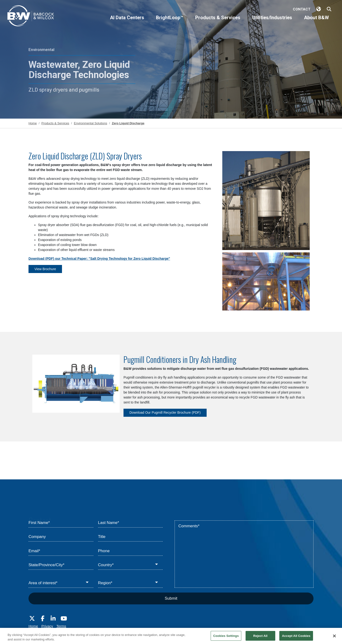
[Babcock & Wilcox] (31, 17)
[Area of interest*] (61, 583)
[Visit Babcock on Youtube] (64, 619)
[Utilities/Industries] (272, 22)
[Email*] (61, 551)
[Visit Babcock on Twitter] (32, 619)
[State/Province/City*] (61, 565)
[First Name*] (61, 523)
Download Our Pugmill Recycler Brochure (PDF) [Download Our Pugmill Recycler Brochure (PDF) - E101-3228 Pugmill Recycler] (165, 412)
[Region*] (131, 583)
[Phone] (131, 551)
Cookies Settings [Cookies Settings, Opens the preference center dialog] (226, 639)
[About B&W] (316, 22)
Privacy (47, 626)
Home (33, 626)
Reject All (260, 639)
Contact (302, 9)
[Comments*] (244, 554)
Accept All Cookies (296, 639)
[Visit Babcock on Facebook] (43, 619)
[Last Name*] (131, 523)
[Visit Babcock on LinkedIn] (53, 619)
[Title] (131, 537)
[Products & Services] (218, 22)
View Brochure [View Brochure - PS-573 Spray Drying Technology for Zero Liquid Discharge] (45, 269)
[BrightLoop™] (170, 22)
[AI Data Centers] (127, 22)
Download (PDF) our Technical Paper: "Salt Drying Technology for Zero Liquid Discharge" (99, 259)
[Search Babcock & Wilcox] (329, 9)
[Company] (61, 537)
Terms (61, 626)
